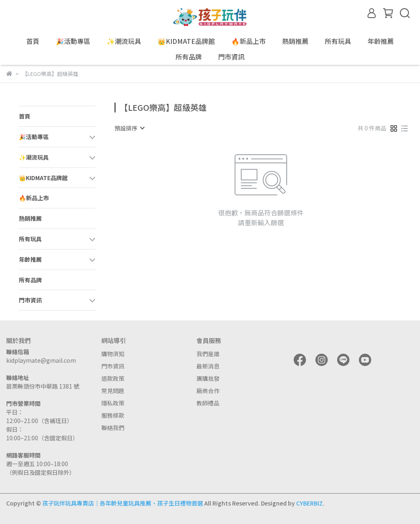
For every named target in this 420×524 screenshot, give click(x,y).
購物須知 (113, 354)
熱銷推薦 (295, 41)
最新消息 (208, 366)
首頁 (33, 41)
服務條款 (113, 415)
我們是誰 (208, 354)
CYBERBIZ (309, 503)
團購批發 (208, 378)
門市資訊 (113, 366)
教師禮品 (208, 403)
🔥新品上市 (249, 41)
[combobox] (129, 128)
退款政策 (113, 378)
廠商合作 (208, 391)
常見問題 (113, 391)
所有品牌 (189, 57)
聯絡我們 (113, 428)
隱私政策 (113, 403)
